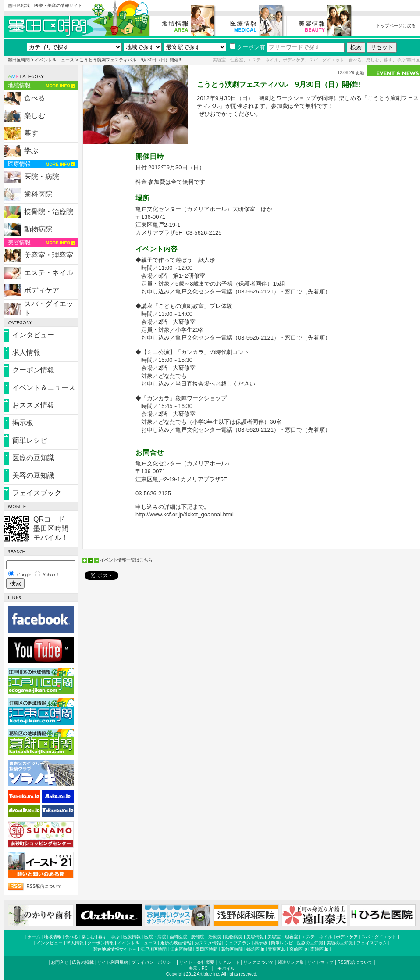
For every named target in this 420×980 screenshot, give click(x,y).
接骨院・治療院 (49, 212)
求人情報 (26, 352)
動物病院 (38, 229)
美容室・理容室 (49, 255)
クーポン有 (247, 47)
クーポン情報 (33, 370)
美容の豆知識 (33, 475)
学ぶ (31, 151)
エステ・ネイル (49, 273)
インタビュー (33, 335)
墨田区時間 (19, 60)
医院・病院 (42, 177)
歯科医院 (38, 194)
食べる (35, 98)
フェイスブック (37, 493)
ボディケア (42, 290)
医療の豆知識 (33, 458)
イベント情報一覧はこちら (126, 560)
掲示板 (23, 423)
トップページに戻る (396, 26)
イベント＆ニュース (54, 60)
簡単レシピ (30, 440)
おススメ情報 (33, 405)
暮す (31, 133)
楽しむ (35, 116)
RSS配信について (44, 886)
